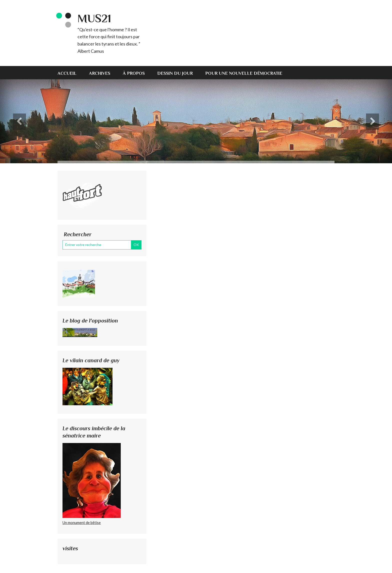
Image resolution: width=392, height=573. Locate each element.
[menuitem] (70, 73)
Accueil (67, 73)
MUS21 (94, 18)
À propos (134, 73)
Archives (100, 73)
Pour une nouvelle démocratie (244, 73)
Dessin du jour (175, 73)
